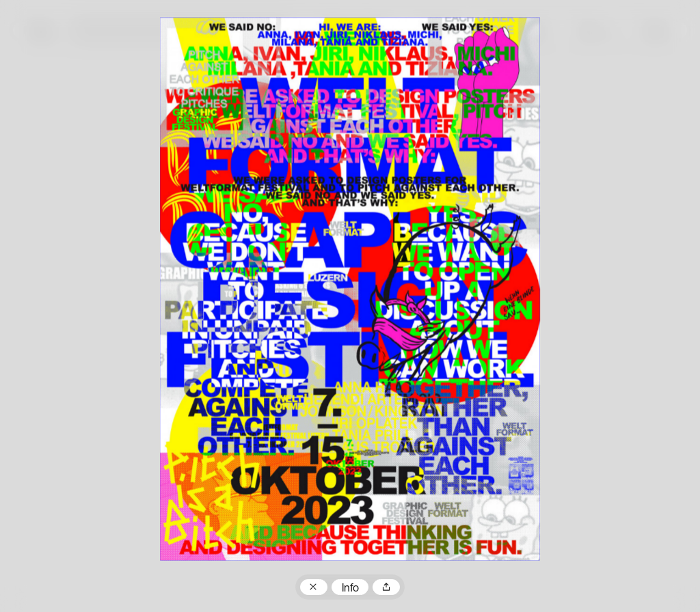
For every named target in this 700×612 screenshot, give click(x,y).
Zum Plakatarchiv (314, 587)
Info (350, 589)
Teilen (386, 587)
